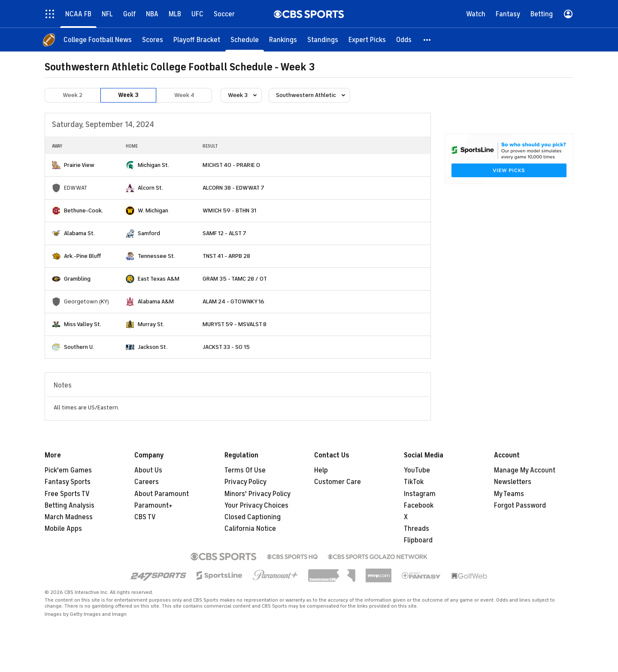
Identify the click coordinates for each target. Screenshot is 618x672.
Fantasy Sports (68, 482)
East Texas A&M (159, 279)
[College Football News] (98, 40)
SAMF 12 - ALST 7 (224, 233)
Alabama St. (79, 233)
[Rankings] (283, 40)
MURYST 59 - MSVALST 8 (235, 324)
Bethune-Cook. (83, 210)
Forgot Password (520, 506)
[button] (427, 40)
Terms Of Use (245, 470)
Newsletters (513, 482)
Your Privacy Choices (256, 506)
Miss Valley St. (83, 324)
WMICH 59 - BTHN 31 (229, 210)
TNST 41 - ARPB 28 (226, 256)
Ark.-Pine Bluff (82, 256)
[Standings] (323, 40)
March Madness (69, 517)
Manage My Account (525, 470)
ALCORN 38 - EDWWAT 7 (233, 188)
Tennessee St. (156, 256)
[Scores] (153, 40)
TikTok (414, 482)
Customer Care (338, 482)
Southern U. (79, 347)
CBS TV (145, 517)
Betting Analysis (70, 506)
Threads (417, 529)
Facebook (419, 506)
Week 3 (128, 95)
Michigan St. (153, 165)
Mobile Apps (63, 529)
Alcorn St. (150, 188)
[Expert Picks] (367, 40)
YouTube (417, 470)
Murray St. (151, 324)
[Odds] (404, 40)
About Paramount (162, 494)
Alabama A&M (156, 301)
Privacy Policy (245, 482)
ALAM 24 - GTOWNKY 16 (233, 301)
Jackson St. (153, 347)
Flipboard (418, 540)
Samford (149, 233)
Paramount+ (153, 506)
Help (321, 470)
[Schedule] (245, 40)
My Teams (509, 494)
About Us (148, 470)
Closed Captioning (253, 517)
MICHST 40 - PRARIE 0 (231, 165)
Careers (147, 482)
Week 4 (184, 95)
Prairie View (79, 165)
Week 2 (73, 95)
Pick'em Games (68, 470)
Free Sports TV (67, 494)
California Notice (250, 529)
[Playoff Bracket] (197, 40)
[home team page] (56, 165)
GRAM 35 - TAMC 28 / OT (235, 279)
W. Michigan (153, 210)
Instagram (420, 494)
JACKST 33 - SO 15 (226, 347)
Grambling (77, 279)
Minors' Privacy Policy (257, 494)
